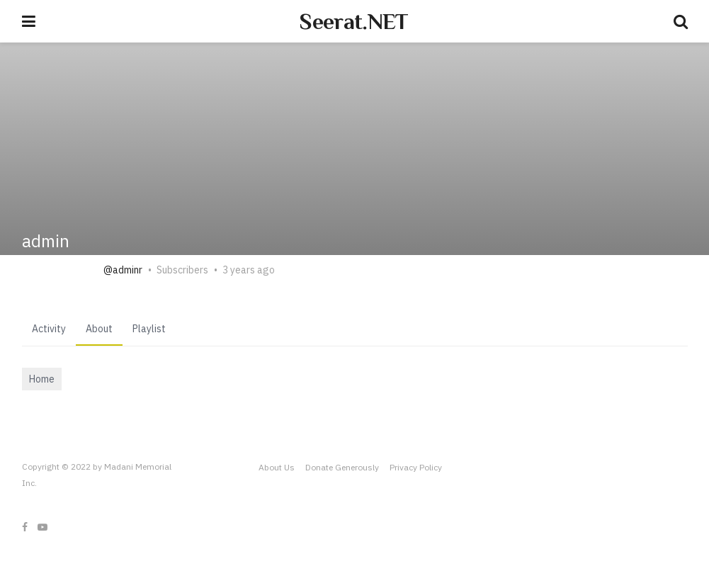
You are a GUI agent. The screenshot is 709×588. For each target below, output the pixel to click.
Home (42, 379)
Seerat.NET (354, 21)
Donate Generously (342, 467)
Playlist (149, 329)
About (99, 329)
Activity (49, 329)
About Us (277, 467)
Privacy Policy (416, 467)
